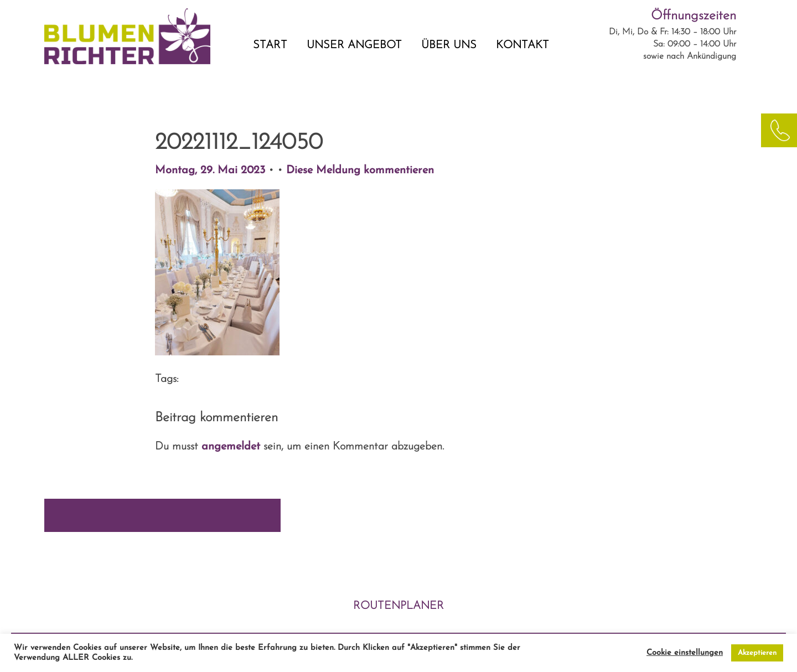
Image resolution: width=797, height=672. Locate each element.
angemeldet (231, 447)
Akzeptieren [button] (757, 653)
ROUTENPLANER (398, 606)
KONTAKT (522, 45)
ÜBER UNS (449, 45)
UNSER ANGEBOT (354, 45)
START (270, 45)
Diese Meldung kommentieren (360, 170)
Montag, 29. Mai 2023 (212, 170)
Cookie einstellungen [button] (685, 653)
